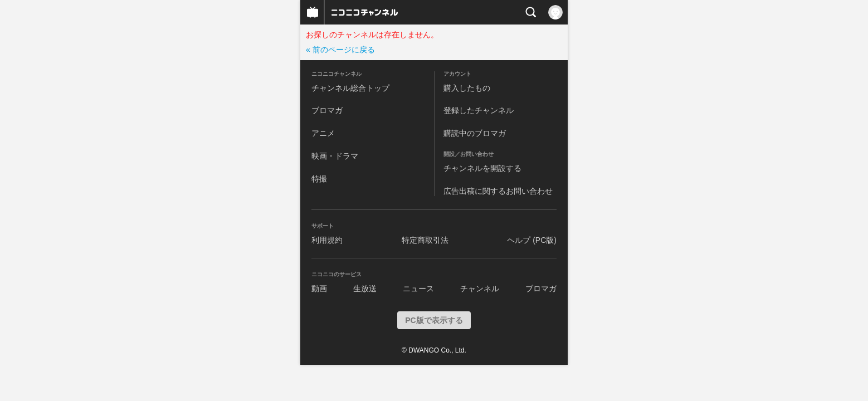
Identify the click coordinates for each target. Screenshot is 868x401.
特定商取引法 (425, 240)
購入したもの (467, 88)
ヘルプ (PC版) (532, 240)
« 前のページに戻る (340, 50)
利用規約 (327, 240)
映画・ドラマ (335, 156)
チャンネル (480, 288)
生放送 (365, 288)
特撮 (319, 179)
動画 (319, 288)
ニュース (418, 288)
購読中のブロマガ (475, 133)
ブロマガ (327, 110)
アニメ (323, 133)
